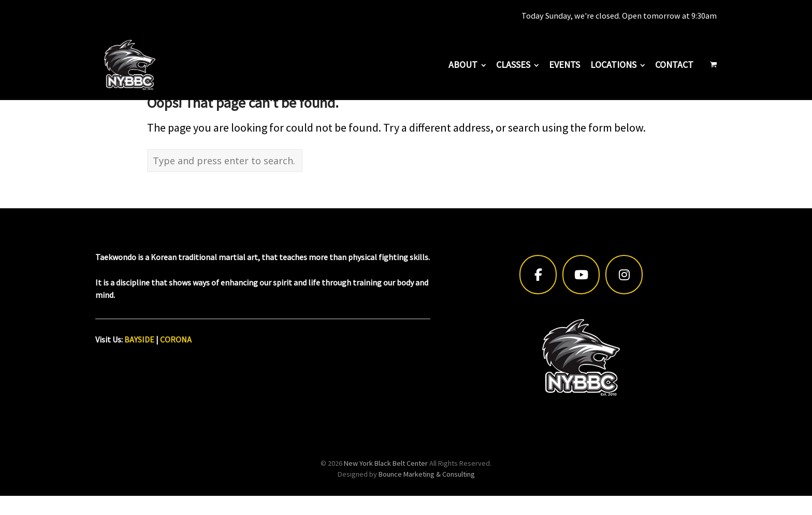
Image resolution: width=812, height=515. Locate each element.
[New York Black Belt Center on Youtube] (581, 275)
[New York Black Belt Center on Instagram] (624, 275)
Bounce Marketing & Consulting (427, 474)
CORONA (176, 339)
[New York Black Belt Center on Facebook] (538, 275)
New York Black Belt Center (386, 463)
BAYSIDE (139, 339)
